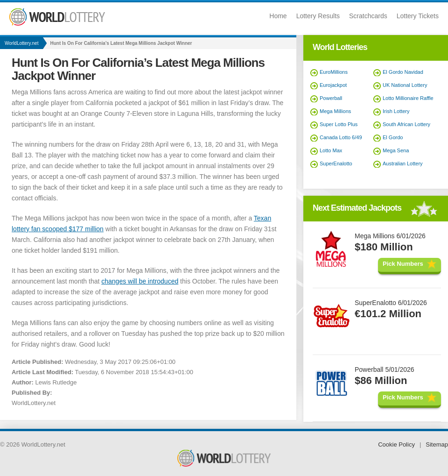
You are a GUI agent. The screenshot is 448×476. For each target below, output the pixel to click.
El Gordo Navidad (403, 72)
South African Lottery (406, 124)
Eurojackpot (333, 85)
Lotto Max (331, 150)
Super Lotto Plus (339, 124)
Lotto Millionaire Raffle (408, 98)
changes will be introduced (140, 281)
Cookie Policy (396, 444)
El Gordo (393, 137)
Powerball (331, 98)
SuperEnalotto (336, 163)
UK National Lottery (405, 85)
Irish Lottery (396, 111)
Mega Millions (335, 111)
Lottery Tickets (418, 16)
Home (278, 16)
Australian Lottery (403, 163)
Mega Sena (396, 150)
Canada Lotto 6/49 (341, 137)
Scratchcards (368, 16)
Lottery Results (318, 16)
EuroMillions (334, 72)
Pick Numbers (403, 264)
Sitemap (437, 444)
